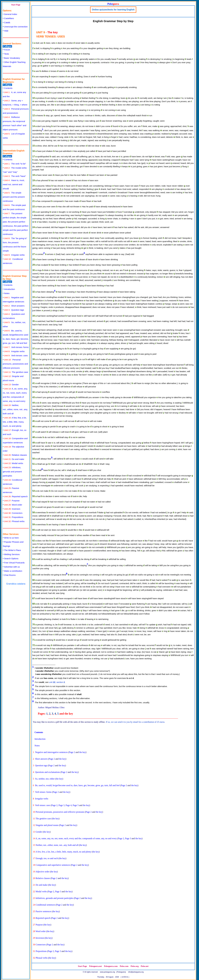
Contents (8, 88)
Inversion (12, 509)
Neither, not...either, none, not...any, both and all (15, 409)
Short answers (14, 306)
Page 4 (69, 805)
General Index (11, 14)
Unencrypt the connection (16, 27)
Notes (7, 293)
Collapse (7, 46)
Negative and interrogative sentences (51, 752)
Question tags (14, 310)
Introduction (10, 289)
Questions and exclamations (48, 772)
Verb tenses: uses (16, 355)
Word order (13, 505)
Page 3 (61, 805)
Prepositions (14, 517)
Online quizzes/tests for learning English (113, 10)
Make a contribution (13, 571)
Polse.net (145, 966)
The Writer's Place (13, 550)
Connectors (13, 513)
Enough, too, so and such (47, 858)
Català (7, 22)
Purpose (12, 501)
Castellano (9, 18)
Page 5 (76, 805)
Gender (11, 384)
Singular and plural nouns (47, 825)
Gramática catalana (16, 584)
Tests (7, 54)
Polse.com (124, 966)
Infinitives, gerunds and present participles (12, 472)
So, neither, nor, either (45, 779)
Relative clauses (16, 455)
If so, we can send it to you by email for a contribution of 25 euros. (135, 722)
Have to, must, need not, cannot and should (14, 184)
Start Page (16, 5)
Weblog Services (12, 554)
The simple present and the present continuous (14, 197)
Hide (6, 31)
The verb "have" (15, 176)
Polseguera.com (111, 966)
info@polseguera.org (136, 972)
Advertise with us (12, 567)
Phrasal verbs (14, 521)
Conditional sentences (45, 905)
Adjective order (42, 872)
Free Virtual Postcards (14, 563)
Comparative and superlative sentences (53, 865)
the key (82, 752)
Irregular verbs (14, 255)
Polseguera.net (95, 966)
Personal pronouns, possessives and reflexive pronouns (15, 364)
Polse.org (135, 966)
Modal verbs (14, 463)
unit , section (57, 682)
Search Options (11, 558)
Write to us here (11, 538)
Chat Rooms (10, 575)
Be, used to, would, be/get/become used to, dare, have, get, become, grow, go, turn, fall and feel (77, 785)
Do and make (14, 459)
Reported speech (16, 496)
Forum (7, 50)
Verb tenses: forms (16, 347)
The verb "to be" (15, 164)
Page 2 (72, 752)
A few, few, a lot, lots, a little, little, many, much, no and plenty (15, 422)
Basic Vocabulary (12, 58)
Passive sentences (43, 911)
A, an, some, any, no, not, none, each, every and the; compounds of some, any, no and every (76, 838)
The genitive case (16, 372)
